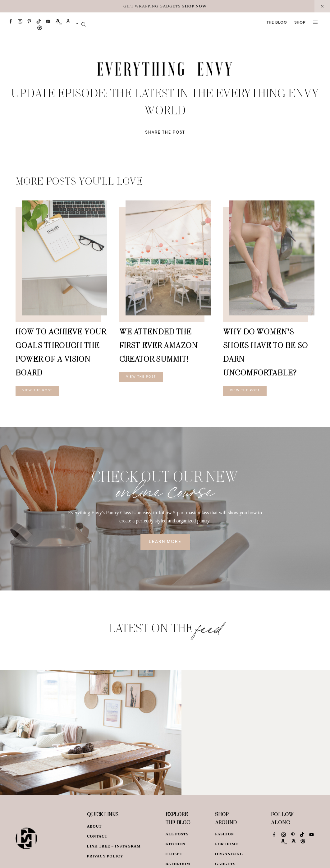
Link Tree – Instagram (114, 846)
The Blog (277, 23)
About (94, 826)
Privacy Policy (105, 856)
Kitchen (176, 844)
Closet (174, 854)
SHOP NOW (195, 6)
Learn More (165, 542)
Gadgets (225, 864)
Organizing (229, 854)
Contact (97, 836)
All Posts (177, 834)
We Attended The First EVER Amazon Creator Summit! (158, 345)
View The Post (37, 391)
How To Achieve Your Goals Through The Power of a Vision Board (61, 352)
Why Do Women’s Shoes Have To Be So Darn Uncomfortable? (266, 352)
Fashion (225, 834)
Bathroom (178, 864)
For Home (227, 844)
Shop (300, 23)
